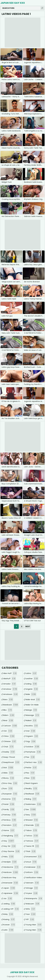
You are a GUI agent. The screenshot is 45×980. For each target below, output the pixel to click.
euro (8, 789)
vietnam (32, 883)
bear (8, 720)
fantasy (10, 815)
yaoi (31, 914)
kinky (8, 914)
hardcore (11, 872)
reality (32, 789)
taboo (32, 830)
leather (32, 679)
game (9, 830)
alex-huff (10, 673)
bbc (8, 710)
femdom (10, 825)
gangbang (11, 836)
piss (30, 773)
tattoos (32, 841)
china (9, 736)
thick (31, 851)
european (10, 794)
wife (31, 909)
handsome (11, 867)
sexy (31, 815)
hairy (9, 857)
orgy (31, 741)
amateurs (11, 694)
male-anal (33, 700)
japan (9, 888)
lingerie (32, 689)
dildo (8, 773)
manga (32, 710)
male (31, 694)
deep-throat (9, 758)
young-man (34, 925)
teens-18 (32, 846)
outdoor (33, 747)
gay (9, 841)
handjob (10, 862)
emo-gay (10, 783)
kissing (9, 919)
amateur (10, 689)
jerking (9, 904)
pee (30, 757)
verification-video (34, 878)
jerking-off (11, 909)
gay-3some (12, 851)
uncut (31, 862)
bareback (11, 705)
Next (28, 626)
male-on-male (32, 705)
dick (8, 768)
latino (31, 673)
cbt (8, 731)
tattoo (32, 836)
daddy (9, 752)
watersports (34, 898)
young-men (34, 930)
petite (31, 768)
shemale (33, 825)
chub (9, 747)
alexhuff (10, 679)
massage (33, 715)
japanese (11, 893)
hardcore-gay (10, 878)
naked (31, 720)
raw (31, 778)
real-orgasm (32, 784)
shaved (32, 820)
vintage (32, 888)
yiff (30, 919)
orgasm (32, 736)
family (9, 809)
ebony (9, 778)
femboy (10, 820)
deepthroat (12, 762)
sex (31, 809)
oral (31, 731)
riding (31, 799)
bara (8, 700)
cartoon (10, 726)
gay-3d (10, 846)
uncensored (34, 857)
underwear (33, 867)
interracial (11, 883)
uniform (32, 872)
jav (8, 898)
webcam (33, 904)
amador (10, 684)
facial (9, 804)
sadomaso (34, 804)
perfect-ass (34, 762)
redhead (33, 794)
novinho (32, 726)
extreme (10, 799)
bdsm (9, 715)
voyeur (32, 893)
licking (31, 684)
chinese (10, 741)
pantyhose (33, 752)
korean (9, 925)
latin (9, 930)
